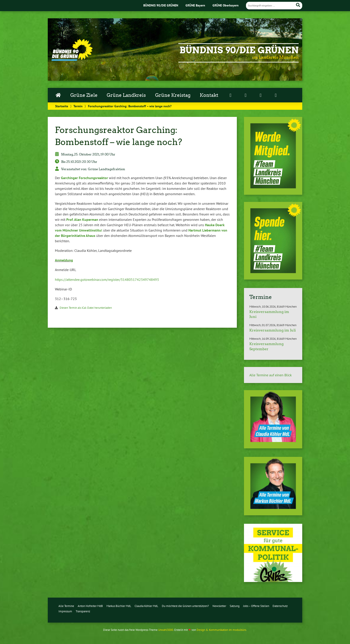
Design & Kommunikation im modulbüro (221, 630)
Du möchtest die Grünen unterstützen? (185, 606)
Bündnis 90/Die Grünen (239, 50)
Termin (78, 106)
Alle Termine (66, 606)
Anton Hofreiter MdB (90, 606)
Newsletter (219, 606)
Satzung (235, 606)
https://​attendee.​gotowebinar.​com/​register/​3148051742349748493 (107, 280)
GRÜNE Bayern (195, 5)
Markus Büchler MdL (119, 606)
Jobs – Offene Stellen (256, 606)
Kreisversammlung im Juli (273, 330)
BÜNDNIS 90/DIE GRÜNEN (161, 5)
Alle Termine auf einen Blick (271, 375)
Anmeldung (64, 260)
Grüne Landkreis (126, 95)
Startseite (62, 106)
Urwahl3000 (166, 630)
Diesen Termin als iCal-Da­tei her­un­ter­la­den (86, 308)
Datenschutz (280, 606)
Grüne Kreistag (173, 95)
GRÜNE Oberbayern (226, 5)
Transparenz (83, 611)
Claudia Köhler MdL (146, 606)
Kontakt (209, 95)
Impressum (65, 611)
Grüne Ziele (84, 95)
